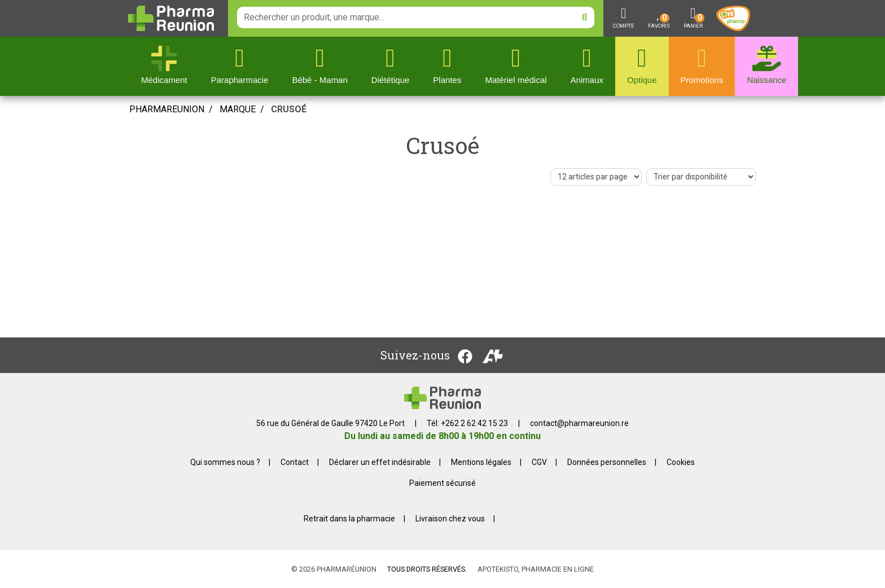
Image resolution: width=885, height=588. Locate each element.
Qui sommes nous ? (225, 462)
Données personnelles (607, 462)
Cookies (681, 462)
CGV (539, 462)
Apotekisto (536, 569)
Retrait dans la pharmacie (349, 519)
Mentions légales (481, 462)
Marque (238, 109)
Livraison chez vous (450, 519)
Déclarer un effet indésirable (380, 462)
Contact (295, 462)
